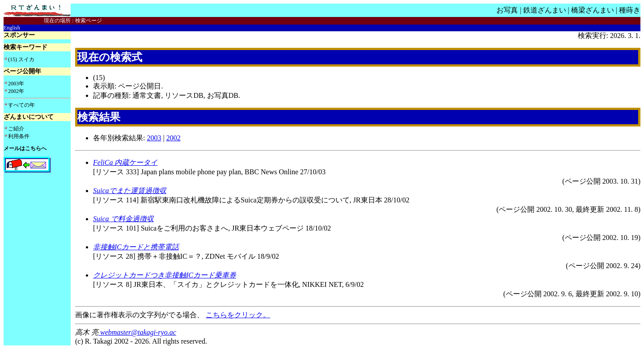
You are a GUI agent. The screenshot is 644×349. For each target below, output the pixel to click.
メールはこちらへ (25, 148)
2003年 (16, 84)
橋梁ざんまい (593, 10)
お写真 (507, 10)
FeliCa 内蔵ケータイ (125, 162)
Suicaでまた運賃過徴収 (130, 191)
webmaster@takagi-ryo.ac (137, 332)
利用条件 (19, 136)
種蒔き (630, 10)
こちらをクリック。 (238, 315)
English (12, 28)
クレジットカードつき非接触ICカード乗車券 (165, 275)
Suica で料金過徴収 (123, 219)
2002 (174, 138)
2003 (154, 138)
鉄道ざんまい (545, 10)
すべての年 (21, 105)
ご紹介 (16, 129)
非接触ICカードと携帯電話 (136, 247)
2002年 (16, 91)
